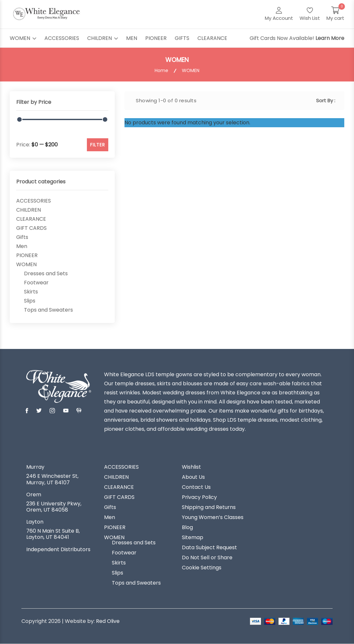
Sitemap (193, 538)
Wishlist (191, 467)
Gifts (22, 237)
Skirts (31, 292)
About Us (193, 477)
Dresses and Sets (46, 274)
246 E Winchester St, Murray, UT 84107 (52, 479)
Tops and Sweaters (48, 310)
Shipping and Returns (209, 507)
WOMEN (23, 38)
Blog (187, 527)
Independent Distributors (58, 550)
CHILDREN (103, 38)
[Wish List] (310, 14)
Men (22, 246)
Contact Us (196, 487)
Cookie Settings (202, 568)
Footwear (36, 283)
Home (161, 71)
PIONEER (156, 38)
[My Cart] (335, 14)
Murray (35, 467)
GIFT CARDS (31, 228)
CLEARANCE (212, 38)
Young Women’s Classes (213, 517)
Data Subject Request (209, 548)
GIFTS (182, 38)
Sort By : (326, 100)
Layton (35, 522)
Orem (34, 495)
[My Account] (279, 14)
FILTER (98, 145)
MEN (132, 38)
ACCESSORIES (62, 38)
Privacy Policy (199, 497)
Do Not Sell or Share (207, 558)
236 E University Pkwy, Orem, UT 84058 (54, 507)
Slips (30, 301)
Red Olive (108, 621)
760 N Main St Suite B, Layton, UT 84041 (53, 534)
